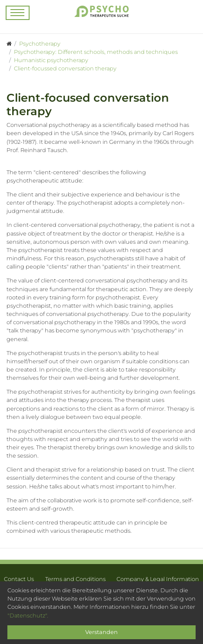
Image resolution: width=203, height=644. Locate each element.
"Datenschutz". (28, 616)
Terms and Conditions (75, 579)
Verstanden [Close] (101, 632)
